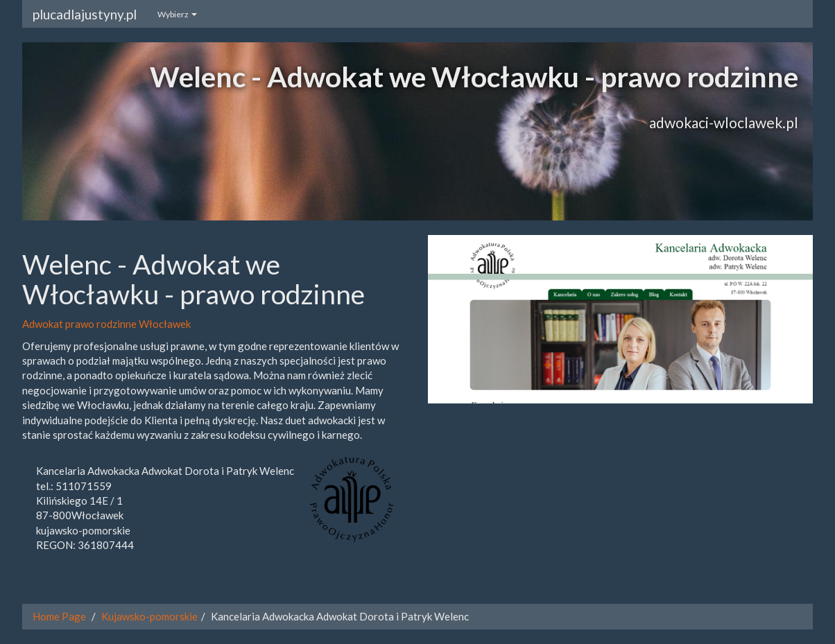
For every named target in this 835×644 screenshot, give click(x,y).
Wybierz (177, 14)
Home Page (59, 616)
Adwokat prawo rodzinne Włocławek (106, 324)
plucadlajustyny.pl (85, 14)
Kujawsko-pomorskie (149, 616)
